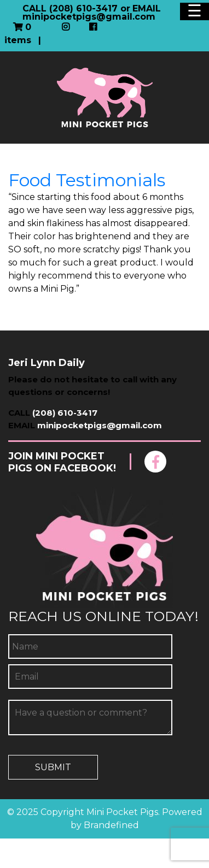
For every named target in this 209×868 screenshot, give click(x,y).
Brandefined (111, 825)
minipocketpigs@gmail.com (100, 425)
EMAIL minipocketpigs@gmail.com (92, 13)
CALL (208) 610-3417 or (76, 8)
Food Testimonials (87, 180)
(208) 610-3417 (65, 413)
